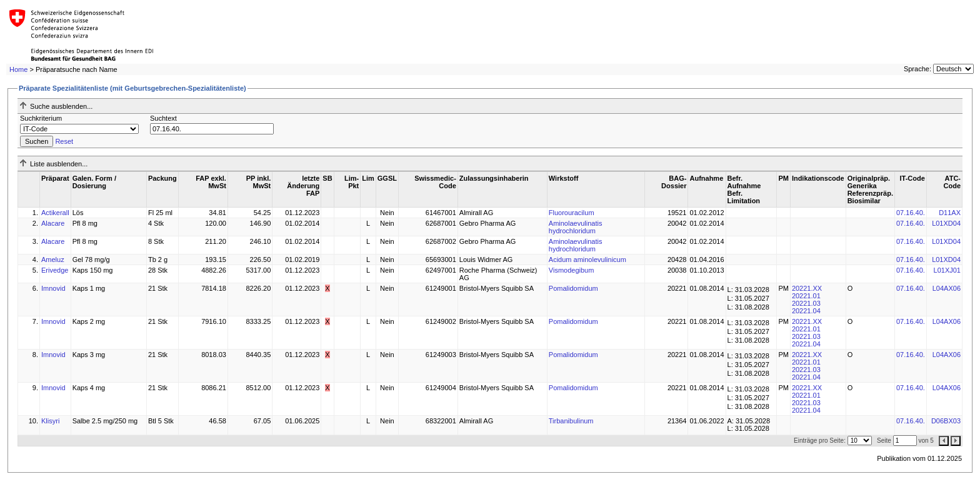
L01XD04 (946, 223)
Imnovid (53, 288)
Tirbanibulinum (571, 421)
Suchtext (163, 118)
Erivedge (55, 270)
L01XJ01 (947, 270)
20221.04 (806, 311)
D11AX (950, 213)
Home (18, 69)
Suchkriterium (41, 118)
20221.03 (806, 303)
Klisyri (50, 421)
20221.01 (806, 296)
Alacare (53, 223)
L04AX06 (947, 288)
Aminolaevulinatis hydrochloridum (576, 227)
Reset (64, 141)
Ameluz (53, 260)
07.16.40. (911, 213)
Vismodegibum (572, 270)
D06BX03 (946, 421)
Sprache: (917, 69)
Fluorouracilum (572, 213)
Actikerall (55, 213)
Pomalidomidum (573, 288)
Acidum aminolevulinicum (587, 260)
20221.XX (807, 288)
